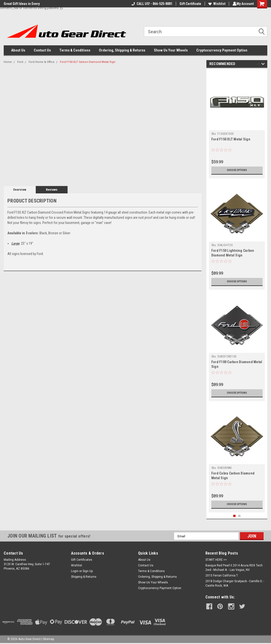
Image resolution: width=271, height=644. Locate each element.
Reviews (52, 190)
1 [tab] (234, 516)
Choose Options (237, 170)
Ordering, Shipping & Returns (122, 50)
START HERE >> (216, 560)
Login (75, 571)
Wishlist (216, 4)
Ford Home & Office (42, 62)
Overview (20, 190)
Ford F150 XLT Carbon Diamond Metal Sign (88, 62)
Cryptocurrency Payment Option (222, 50)
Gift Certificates (82, 560)
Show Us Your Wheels (171, 50)
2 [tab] (239, 516)
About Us (18, 50)
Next (263, 65)
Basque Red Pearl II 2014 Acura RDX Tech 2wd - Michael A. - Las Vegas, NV (234, 568)
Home (8, 62)
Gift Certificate (189, 4)
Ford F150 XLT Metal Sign (231, 139)
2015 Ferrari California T (222, 576)
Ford (20, 62)
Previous (259, 65)
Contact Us (42, 50)
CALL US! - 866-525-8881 (151, 4)
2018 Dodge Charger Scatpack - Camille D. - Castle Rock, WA (235, 583)
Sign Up (88, 571)
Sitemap (48, 639)
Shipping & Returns (84, 577)
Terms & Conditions (75, 50)
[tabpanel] (237, 125)
